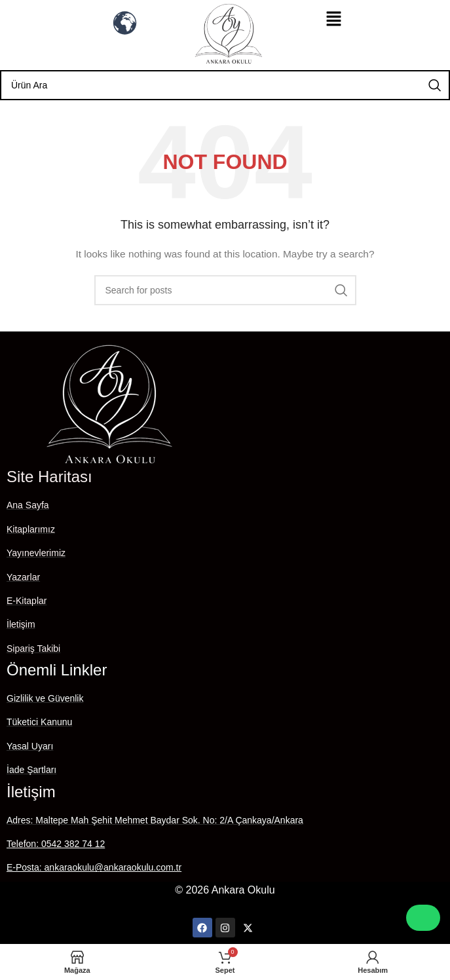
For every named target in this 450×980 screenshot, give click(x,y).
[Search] (225, 85)
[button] (333, 20)
